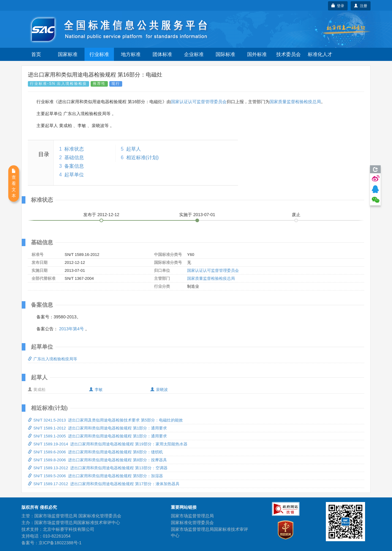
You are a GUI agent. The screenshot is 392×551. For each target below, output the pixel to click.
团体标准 (162, 54)
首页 (36, 54)
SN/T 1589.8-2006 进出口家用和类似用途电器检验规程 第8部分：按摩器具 (97, 460)
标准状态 (74, 149)
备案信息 (74, 166)
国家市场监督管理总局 (192, 516)
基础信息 (74, 157)
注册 (361, 6)
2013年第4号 (72, 329)
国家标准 (68, 54)
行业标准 (99, 54)
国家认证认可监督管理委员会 (199, 102)
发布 (101, 215)
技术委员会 (288, 54)
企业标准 (194, 54)
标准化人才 (320, 54)
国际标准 (225, 54)
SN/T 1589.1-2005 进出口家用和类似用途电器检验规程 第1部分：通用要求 (97, 436)
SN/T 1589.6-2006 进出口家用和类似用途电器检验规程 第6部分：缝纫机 (95, 452)
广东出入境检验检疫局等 (53, 359)
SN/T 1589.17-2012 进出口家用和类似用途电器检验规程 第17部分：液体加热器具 (104, 484)
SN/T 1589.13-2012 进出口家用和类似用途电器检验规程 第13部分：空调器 (98, 468)
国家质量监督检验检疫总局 (295, 102)
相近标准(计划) (143, 157)
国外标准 (257, 54)
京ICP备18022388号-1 (60, 543)
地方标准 (131, 54)
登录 (338, 6)
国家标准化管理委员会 (192, 523)
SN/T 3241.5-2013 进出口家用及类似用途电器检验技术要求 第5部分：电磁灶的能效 (105, 420)
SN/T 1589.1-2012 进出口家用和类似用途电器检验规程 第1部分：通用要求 (97, 428)
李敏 (96, 390)
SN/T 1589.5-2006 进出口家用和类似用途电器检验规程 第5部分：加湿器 (95, 476)
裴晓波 (159, 390)
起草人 (134, 149)
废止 (296, 215)
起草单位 (74, 175)
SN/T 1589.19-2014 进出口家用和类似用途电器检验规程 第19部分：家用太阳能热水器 (108, 444)
